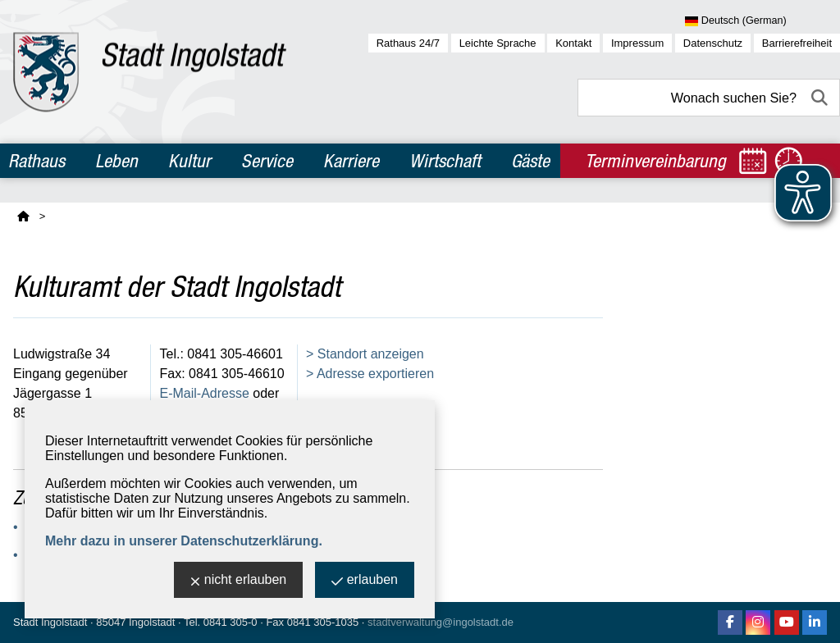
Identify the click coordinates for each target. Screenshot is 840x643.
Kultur (189, 161)
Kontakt (573, 43)
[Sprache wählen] (762, 21)
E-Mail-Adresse (205, 393)
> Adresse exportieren (370, 374)
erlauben (365, 581)
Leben (116, 161)
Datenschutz (713, 43)
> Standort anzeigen (365, 354)
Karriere (351, 161)
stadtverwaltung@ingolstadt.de (441, 622)
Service (267, 161)
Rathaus (37, 161)
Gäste (530, 161)
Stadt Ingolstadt (50, 622)
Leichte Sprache (498, 43)
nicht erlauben (239, 581)
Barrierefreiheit (797, 43)
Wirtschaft (445, 161)
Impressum (637, 43)
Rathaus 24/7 (408, 43)
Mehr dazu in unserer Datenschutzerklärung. (184, 541)
